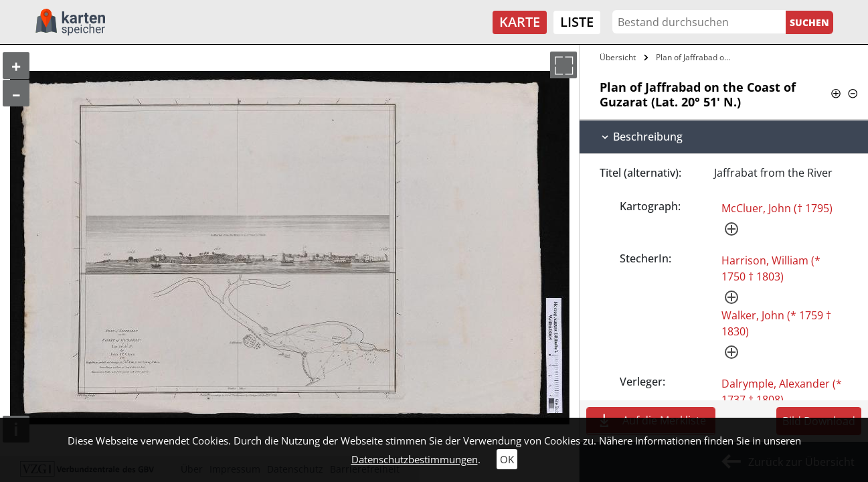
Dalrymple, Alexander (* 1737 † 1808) (782, 392)
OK (507, 459)
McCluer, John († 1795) (777, 208)
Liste (577, 22)
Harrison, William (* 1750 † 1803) (771, 268)
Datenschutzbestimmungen (415, 459)
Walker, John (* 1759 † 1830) (776, 323)
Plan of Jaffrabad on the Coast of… (696, 57)
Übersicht (618, 57)
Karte (520, 22)
